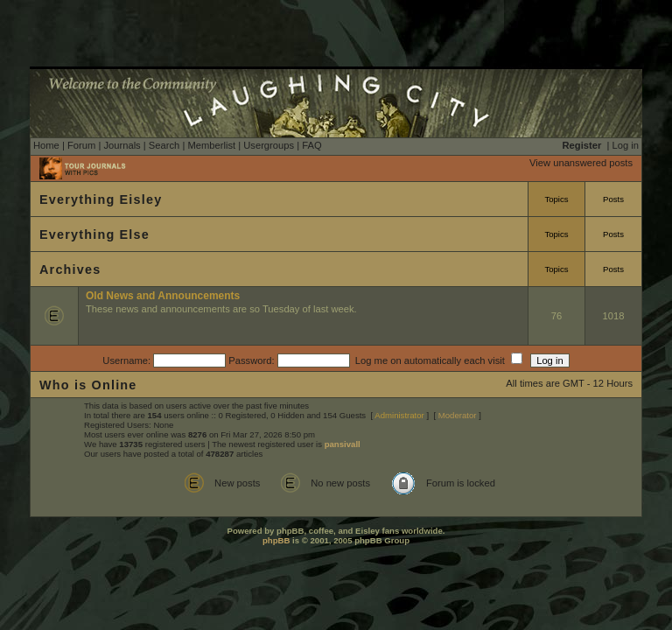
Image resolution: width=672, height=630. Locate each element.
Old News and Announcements (163, 296)
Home (46, 145)
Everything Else (94, 234)
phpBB (276, 540)
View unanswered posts (581, 163)
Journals (122, 145)
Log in (626, 145)
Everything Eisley (101, 199)
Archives (70, 269)
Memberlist (211, 145)
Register (582, 145)
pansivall (343, 444)
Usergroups (269, 145)
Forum (81, 145)
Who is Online (88, 385)
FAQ (311, 145)
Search (164, 145)
